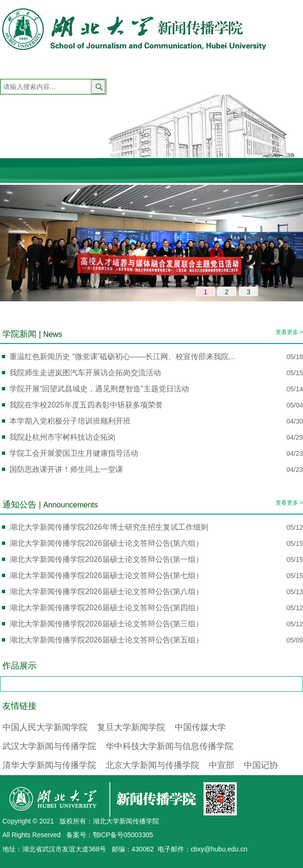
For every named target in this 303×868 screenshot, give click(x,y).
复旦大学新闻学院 (131, 727)
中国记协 (261, 765)
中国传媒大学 (200, 727)
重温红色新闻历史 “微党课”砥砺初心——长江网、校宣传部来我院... (122, 357)
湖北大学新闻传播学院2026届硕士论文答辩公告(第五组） (106, 640)
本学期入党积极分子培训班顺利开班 (70, 421)
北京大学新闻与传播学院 (152, 765)
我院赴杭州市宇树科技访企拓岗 (62, 437)
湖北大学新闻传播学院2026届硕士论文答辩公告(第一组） (106, 559)
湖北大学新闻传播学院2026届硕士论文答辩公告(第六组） (106, 543)
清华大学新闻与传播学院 (49, 765)
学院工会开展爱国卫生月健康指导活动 (74, 453)
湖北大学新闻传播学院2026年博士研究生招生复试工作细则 (109, 527)
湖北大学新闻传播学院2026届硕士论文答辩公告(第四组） (106, 608)
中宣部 (222, 765)
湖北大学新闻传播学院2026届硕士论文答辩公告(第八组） (106, 592)
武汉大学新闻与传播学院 (49, 746)
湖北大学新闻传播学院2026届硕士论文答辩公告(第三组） (106, 624)
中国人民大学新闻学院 (45, 727)
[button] (23, 243)
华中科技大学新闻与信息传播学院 (169, 746)
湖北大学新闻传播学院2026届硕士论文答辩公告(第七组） (106, 575)
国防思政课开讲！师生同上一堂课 (66, 469)
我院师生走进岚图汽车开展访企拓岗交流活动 (85, 373)
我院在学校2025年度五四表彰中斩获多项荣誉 (86, 405)
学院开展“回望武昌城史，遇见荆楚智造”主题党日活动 (99, 389)
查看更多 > (289, 332)
